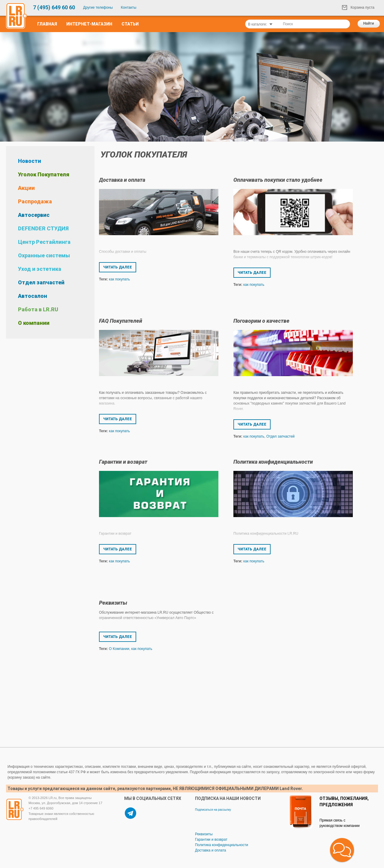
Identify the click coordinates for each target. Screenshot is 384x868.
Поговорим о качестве (261, 321)
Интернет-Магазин (89, 24)
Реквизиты (113, 603)
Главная (47, 24)
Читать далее (118, 267)
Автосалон (33, 296)
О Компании (119, 649)
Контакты (129, 7)
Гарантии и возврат (123, 462)
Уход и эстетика (40, 269)
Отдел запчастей (41, 282)
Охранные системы (44, 255)
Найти (369, 23)
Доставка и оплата (122, 180)
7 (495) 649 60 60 (54, 7)
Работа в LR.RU (38, 309)
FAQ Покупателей (121, 321)
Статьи (130, 24)
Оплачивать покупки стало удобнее (278, 180)
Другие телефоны (98, 7)
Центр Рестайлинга (44, 242)
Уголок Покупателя (44, 174)
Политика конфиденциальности (273, 462)
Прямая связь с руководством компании (340, 823)
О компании (34, 323)
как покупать (119, 279)
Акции (26, 188)
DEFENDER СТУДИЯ (43, 228)
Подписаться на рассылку (213, 810)
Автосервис (34, 215)
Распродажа (35, 201)
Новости (30, 161)
